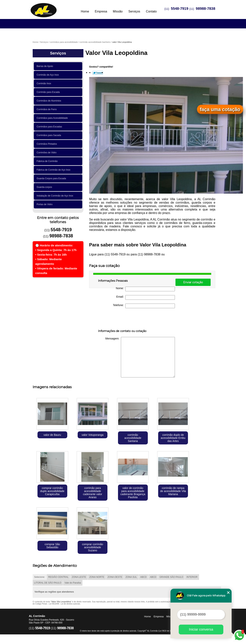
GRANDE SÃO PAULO (171, 577)
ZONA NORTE (97, 577)
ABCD (143, 577)
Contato (151, 11)
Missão (118, 11)
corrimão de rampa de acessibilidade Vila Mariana (173, 491)
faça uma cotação (220, 109)
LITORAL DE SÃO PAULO (48, 583)
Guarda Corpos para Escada (52, 178)
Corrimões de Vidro (47, 153)
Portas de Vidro (45, 204)
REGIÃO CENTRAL (58, 577)
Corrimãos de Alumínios (50, 101)
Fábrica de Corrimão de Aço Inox (54, 170)
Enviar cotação (193, 282)
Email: (146, 297)
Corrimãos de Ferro (47, 109)
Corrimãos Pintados (47, 144)
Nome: (145, 289)
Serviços (134, 11)
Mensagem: (140, 357)
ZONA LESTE (79, 577)
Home (85, 11)
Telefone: (144, 306)
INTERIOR (192, 577)
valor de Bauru (52, 435)
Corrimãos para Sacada (49, 135)
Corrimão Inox (45, 83)
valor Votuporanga (93, 435)
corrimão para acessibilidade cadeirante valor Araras (93, 493)
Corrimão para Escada (49, 92)
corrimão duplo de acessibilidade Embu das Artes (173, 438)
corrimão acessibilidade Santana (133, 438)
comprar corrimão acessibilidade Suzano (93, 547)
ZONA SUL (131, 577)
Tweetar (98, 73)
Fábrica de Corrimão (48, 161)
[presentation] (122, 320)
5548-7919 (180, 9)
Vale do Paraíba (73, 583)
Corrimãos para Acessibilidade (53, 118)
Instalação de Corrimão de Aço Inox (56, 196)
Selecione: (40, 577)
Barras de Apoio (46, 66)
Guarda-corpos (45, 187)
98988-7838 (206, 9)
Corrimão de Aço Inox (48, 75)
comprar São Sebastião (52, 546)
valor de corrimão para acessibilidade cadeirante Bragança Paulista (133, 493)
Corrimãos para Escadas (50, 127)
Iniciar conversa (201, 629)
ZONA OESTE (115, 577)
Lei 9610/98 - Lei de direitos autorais (65, 604)
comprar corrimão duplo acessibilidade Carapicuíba (52, 491)
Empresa (101, 11)
